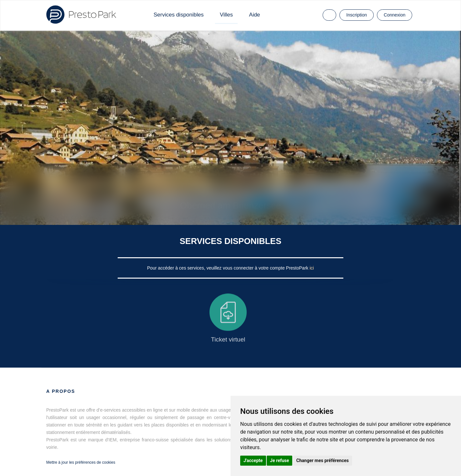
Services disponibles (179, 15)
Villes (226, 15)
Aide (254, 15)
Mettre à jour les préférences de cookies (81, 462)
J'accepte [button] (253, 460)
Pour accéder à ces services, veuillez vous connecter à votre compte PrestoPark (228, 268)
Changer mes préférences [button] (323, 460)
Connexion (395, 15)
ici (312, 268)
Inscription (357, 15)
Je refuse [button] (279, 460)
